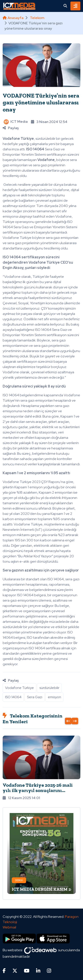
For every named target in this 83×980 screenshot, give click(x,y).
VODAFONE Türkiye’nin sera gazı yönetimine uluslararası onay (41, 102)
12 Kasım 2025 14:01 (21, 798)
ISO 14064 (13, 697)
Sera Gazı (35, 697)
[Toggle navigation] (75, 6)
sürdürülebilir (49, 688)
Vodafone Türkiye (19, 688)
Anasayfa (13, 18)
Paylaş (11, 128)
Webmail (9, 927)
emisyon (54, 697)
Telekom (37, 18)
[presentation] (68, 721)
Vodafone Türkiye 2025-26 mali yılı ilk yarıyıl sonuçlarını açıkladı (38, 790)
